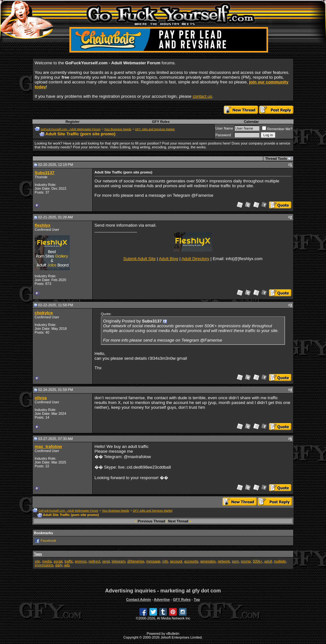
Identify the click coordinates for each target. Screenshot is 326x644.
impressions (44, 565)
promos (81, 561)
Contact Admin (138, 599)
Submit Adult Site (139, 259)
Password (223, 135)
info (165, 561)
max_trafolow (48, 446)
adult (268, 561)
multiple (280, 561)
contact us (202, 96)
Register (73, 122)
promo (246, 561)
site (37, 561)
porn (235, 561)
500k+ (258, 561)
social (58, 561)
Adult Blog (169, 259)
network (224, 561)
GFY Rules (161, 122)
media (47, 561)
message (153, 561)
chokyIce (44, 313)
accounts (191, 561)
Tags (38, 554)
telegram (119, 561)
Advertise (162, 599)
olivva (41, 398)
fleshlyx (43, 225)
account (176, 561)
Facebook (48, 541)
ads (67, 565)
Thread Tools (276, 159)
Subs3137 (45, 173)
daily (59, 565)
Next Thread (178, 521)
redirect (94, 561)
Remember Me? (277, 129)
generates (208, 561)
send (106, 561)
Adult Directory (195, 259)
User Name (224, 128)
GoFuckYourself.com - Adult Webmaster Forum (71, 129)
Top (197, 599)
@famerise (136, 561)
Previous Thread (152, 521)
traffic (69, 561)
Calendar (251, 122)
